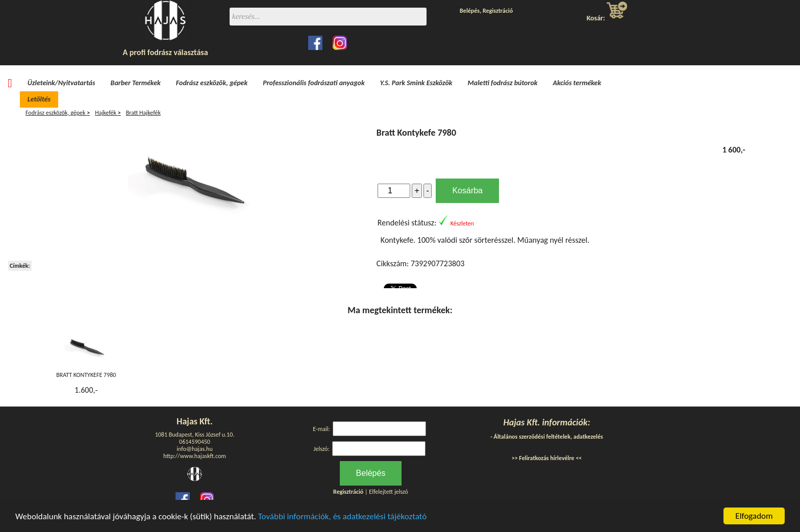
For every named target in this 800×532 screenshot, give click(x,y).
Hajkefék (108, 113)
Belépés (470, 11)
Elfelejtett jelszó (389, 492)
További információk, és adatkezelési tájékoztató (342, 516)
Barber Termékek (136, 83)
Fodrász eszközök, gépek (212, 83)
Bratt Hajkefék (143, 113)
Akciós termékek (577, 83)
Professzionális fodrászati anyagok (314, 83)
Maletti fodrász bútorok (503, 83)
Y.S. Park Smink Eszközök (416, 83)
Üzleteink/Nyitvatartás (61, 83)
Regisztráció (498, 11)
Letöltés (39, 99)
